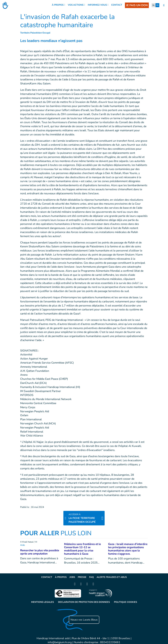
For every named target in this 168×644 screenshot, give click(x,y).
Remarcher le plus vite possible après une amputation (40, 552)
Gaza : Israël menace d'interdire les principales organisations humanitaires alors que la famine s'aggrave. (128, 549)
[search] (164, 5)
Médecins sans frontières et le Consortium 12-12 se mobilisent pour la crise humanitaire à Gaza (82, 549)
